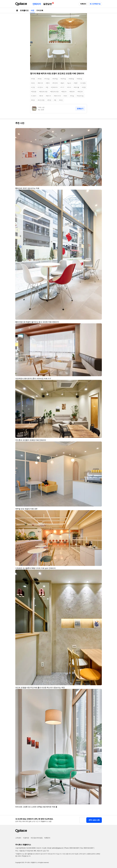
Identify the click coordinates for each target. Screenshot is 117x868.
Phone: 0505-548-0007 (72, 848)
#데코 (33, 100)
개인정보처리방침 (37, 838)
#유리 (65, 96)
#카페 (33, 79)
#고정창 (83, 83)
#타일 (72, 96)
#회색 (41, 96)
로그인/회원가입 (95, 4)
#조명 (84, 87)
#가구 (62, 87)
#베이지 (48, 96)
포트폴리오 (24, 10)
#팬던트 (72, 92)
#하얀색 (55, 83)
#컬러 (62, 83)
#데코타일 (80, 96)
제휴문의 (83, 4)
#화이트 (40, 83)
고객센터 (18, 838)
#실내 (69, 83)
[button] (99, 131)
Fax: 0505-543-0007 (87, 848)
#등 (55, 100)
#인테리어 (54, 87)
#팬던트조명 (43, 92)
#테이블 (76, 87)
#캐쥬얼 (71, 79)
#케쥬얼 (79, 79)
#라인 (61, 100)
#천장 (49, 100)
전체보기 (80, 109)
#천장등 (34, 92)
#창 (47, 87)
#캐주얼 (55, 79)
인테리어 (37, 4)
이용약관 (26, 838)
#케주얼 (63, 79)
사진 (32, 10)
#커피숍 (47, 79)
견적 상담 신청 (94, 820)
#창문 (76, 83)
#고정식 (40, 87)
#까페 (40, 79)
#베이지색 (57, 96)
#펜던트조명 (54, 92)
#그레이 (34, 96)
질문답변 (48, 4)
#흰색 (48, 83)
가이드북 (40, 10)
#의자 (69, 87)
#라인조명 (41, 100)
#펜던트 (64, 92)
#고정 (33, 87)
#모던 (33, 83)
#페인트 (80, 92)
